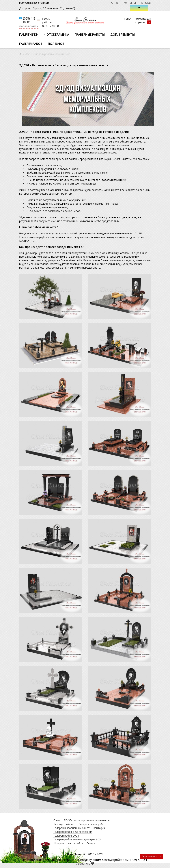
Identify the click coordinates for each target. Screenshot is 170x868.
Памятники (29, 35)
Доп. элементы (123, 35)
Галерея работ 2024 (66, 836)
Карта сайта (75, 843)
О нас (115, 3)
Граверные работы (90, 35)
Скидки (91, 843)
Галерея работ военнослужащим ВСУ (77, 839)
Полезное (56, 44)
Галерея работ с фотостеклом (73, 832)
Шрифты (59, 843)
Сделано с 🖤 (85, 863)
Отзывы (146, 3)
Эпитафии (99, 828)
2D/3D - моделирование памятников (87, 820)
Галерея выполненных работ (72, 828)
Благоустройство (64, 824)
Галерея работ (31, 44)
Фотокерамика (57, 35)
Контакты (130, 3)
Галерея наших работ (92, 824)
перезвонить (29, 26)
